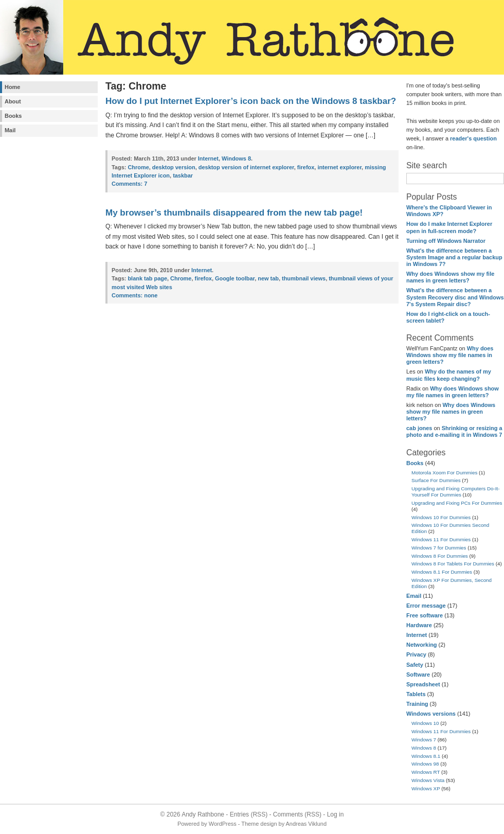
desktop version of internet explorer (246, 167)
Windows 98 (425, 764)
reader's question (473, 138)
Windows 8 (424, 748)
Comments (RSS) (297, 814)
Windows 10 (425, 723)
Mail (10, 130)
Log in (336, 814)
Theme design (259, 824)
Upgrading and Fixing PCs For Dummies (457, 503)
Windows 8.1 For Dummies (442, 572)
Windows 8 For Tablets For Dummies (453, 564)
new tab (268, 278)
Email (414, 596)
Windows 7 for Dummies (439, 548)
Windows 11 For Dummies (441, 539)
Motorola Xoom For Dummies (444, 473)
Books (13, 116)
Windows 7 (424, 740)
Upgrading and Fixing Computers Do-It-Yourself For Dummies (456, 492)
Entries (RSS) (249, 814)
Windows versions (431, 714)
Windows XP (426, 788)
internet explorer (339, 167)
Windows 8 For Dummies (440, 556)
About (13, 101)
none (134, 295)
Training (417, 704)
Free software (425, 615)
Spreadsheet (423, 684)
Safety (415, 665)
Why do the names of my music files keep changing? (449, 375)
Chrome (138, 167)
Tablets (416, 694)
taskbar (183, 175)
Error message (426, 606)
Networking (422, 645)
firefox (306, 167)
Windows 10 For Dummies (441, 517)
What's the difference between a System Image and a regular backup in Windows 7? (454, 257)
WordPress (223, 824)
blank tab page (147, 278)
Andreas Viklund (306, 824)
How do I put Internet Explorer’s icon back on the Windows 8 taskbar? (251, 101)
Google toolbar (235, 278)
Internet (417, 635)
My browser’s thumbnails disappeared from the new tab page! (234, 213)
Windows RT (426, 772)
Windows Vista (428, 780)
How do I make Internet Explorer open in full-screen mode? (449, 227)
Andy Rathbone (203, 814)
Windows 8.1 (426, 756)
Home (12, 87)
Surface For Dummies (436, 480)
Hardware (419, 625)
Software (418, 675)
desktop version (174, 167)
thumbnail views (304, 278)
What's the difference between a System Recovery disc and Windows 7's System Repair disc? (455, 297)
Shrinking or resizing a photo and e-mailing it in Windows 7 (454, 431)
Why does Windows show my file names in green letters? (450, 277)
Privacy (416, 654)
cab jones (419, 428)
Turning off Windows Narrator (446, 241)
